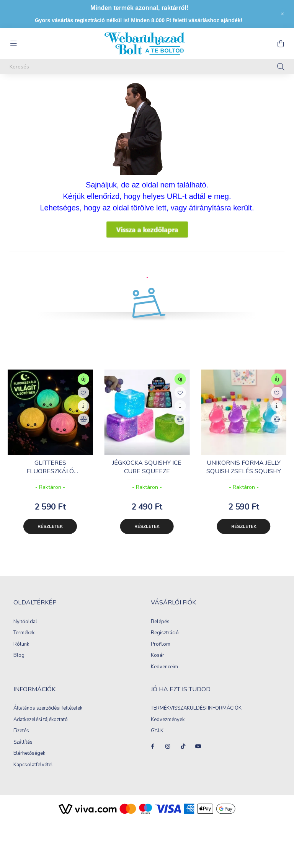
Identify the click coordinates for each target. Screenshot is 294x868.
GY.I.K (158, 739)
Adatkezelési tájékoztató (41, 728)
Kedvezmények (168, 728)
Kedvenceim (164, 675)
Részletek (50, 534)
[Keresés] (147, 67)
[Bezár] (283, 14)
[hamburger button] (13, 44)
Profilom (161, 652)
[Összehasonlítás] (83, 427)
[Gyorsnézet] (83, 414)
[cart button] (281, 44)
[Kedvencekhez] (83, 400)
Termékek (24, 641)
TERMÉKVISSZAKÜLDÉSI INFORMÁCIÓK (196, 716)
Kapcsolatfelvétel (33, 773)
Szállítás (23, 750)
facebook (152, 754)
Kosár (158, 663)
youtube (198, 754)
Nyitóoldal (25, 630)
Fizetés (21, 739)
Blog (19, 663)
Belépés (160, 630)
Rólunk (21, 652)
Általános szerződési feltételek (48, 716)
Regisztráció (165, 641)
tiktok (183, 754)
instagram (168, 754)
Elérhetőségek (29, 761)
